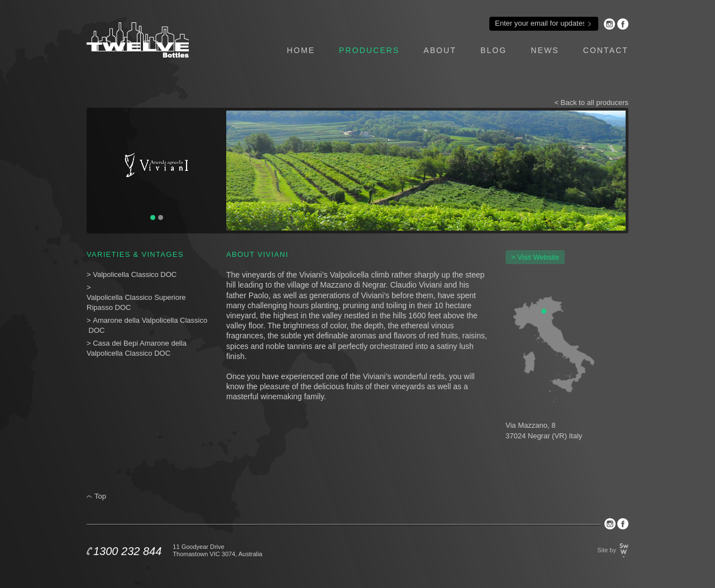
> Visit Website (535, 257)
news (545, 50)
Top (100, 496)
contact (606, 50)
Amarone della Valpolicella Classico (150, 320)
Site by (607, 550)
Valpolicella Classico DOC (135, 274)
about (440, 50)
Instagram (609, 24)
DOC (97, 330)
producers (369, 50)
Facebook (623, 24)
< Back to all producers (591, 102)
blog (494, 50)
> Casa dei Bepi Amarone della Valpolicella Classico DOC (137, 348)
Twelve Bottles (138, 40)
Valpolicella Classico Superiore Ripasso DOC (136, 302)
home (301, 50)
